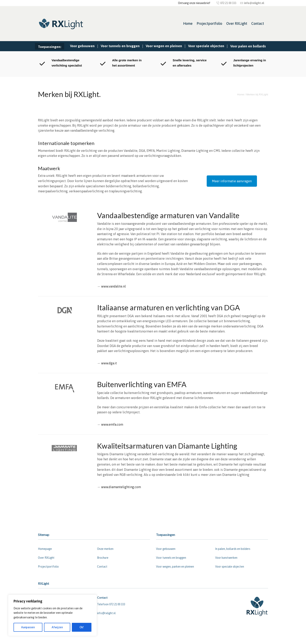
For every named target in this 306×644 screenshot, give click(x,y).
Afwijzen (57, 627)
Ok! (82, 627)
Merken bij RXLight (257, 94)
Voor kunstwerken (226, 558)
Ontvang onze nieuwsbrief (194, 3)
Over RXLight (237, 23)
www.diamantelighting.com (121, 487)
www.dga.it (109, 363)
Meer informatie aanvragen (232, 181)
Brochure (103, 558)
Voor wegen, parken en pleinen (175, 567)
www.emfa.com (112, 424)
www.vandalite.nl (113, 286)
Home (188, 23)
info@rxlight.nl (106, 613)
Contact (258, 23)
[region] (52, 615)
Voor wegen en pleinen (164, 46)
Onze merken (105, 549)
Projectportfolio (209, 23)
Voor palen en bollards (248, 46)
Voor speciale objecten (206, 46)
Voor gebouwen (82, 46)
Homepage (45, 549)
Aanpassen (28, 627)
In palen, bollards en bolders (233, 549)
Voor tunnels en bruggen (120, 46)
